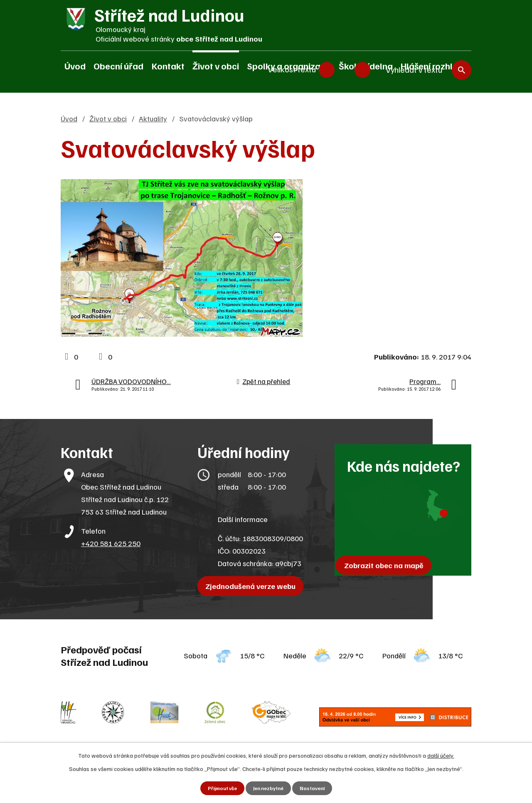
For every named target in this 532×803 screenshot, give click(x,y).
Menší (327, 67)
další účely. (441, 754)
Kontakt (168, 66)
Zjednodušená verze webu (254, 586)
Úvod (75, 66)
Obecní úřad (118, 66)
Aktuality (153, 118)
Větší (362, 67)
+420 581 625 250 (111, 543)
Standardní (345, 67)
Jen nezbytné (269, 788)
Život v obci (216, 66)
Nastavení (316, 788)
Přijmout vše (218, 788)
